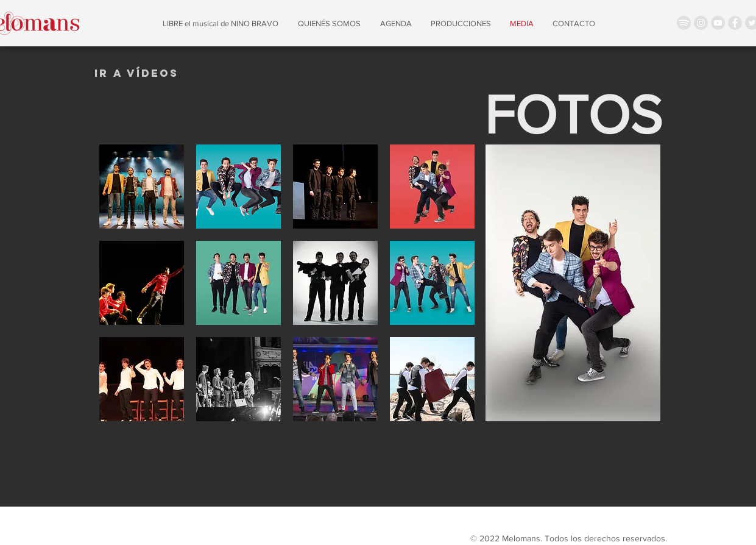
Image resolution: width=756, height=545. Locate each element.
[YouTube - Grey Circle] (718, 23)
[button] (142, 187)
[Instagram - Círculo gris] (701, 23)
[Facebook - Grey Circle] (735, 23)
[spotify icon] (684, 23)
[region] (136, 70)
